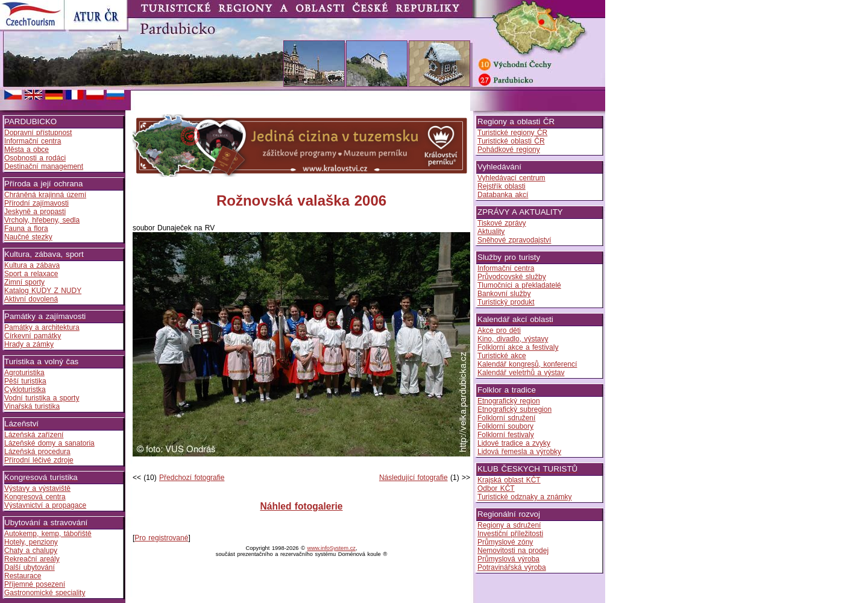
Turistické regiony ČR (512, 133)
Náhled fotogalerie (301, 506)
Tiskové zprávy (502, 223)
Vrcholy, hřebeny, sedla (42, 220)
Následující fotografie (414, 478)
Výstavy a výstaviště (37, 488)
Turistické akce (502, 356)
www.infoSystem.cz (332, 548)
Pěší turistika (25, 381)
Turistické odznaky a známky (525, 497)
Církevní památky (33, 336)
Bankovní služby (504, 294)
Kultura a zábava (32, 265)
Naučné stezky (28, 237)
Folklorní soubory (505, 426)
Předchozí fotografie (192, 478)
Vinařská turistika (32, 406)
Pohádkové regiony (509, 150)
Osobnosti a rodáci (35, 158)
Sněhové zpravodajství (514, 240)
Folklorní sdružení (506, 418)
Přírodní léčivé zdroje (39, 460)
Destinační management (44, 166)
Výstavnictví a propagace (45, 505)
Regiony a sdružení (509, 525)
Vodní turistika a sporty (42, 398)
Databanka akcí (503, 195)
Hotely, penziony (31, 542)
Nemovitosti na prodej (513, 551)
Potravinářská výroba (512, 567)
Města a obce (27, 150)
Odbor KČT (496, 488)
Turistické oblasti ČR (511, 141)
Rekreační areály (32, 559)
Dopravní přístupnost (38, 133)
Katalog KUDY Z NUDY (43, 291)
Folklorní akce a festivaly (518, 347)
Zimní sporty (24, 282)
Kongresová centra (35, 497)
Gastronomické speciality (45, 593)
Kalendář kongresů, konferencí (527, 364)
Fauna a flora (26, 229)
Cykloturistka (25, 390)
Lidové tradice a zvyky (514, 443)
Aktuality (491, 232)
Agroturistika (24, 373)
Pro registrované (161, 538)
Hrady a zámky (29, 344)
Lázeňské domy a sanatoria (49, 443)
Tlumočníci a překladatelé (519, 285)
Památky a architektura (42, 327)
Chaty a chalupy (31, 551)
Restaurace (23, 576)
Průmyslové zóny (505, 542)
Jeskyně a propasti (35, 212)
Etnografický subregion (514, 409)
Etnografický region (509, 401)
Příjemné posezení (35, 584)
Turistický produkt (506, 302)
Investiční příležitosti (510, 534)
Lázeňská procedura (37, 452)
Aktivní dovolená (31, 299)
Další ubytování (30, 567)
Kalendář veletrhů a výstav (521, 373)
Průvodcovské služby (512, 277)
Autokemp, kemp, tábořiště (48, 534)
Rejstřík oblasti (502, 186)
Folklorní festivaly (506, 435)
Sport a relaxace (31, 274)
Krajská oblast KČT (509, 480)
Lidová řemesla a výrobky (519, 452)
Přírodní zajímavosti (36, 203)
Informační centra (33, 141)
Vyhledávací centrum (511, 178)
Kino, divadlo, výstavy (513, 339)
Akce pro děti (499, 330)
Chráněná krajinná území (45, 195)
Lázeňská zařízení (34, 435)
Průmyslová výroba (508, 559)
